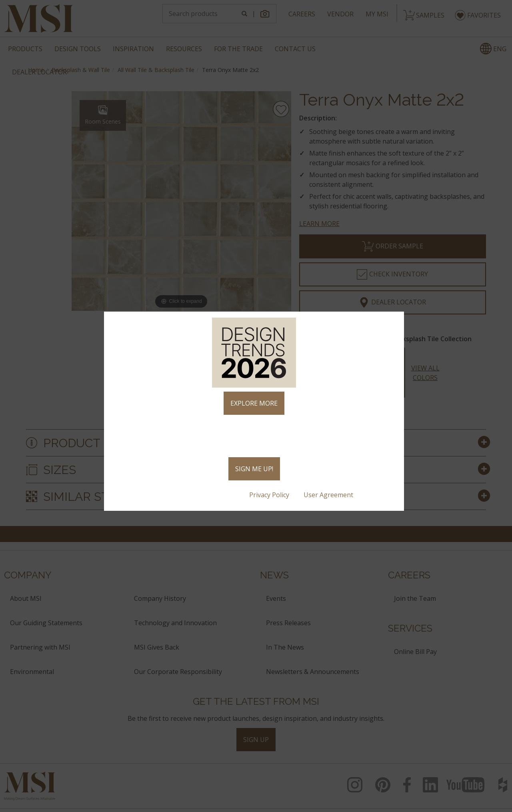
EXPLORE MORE (254, 403)
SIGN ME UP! (254, 469)
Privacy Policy (270, 495)
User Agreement (329, 495)
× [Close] (395, 321)
